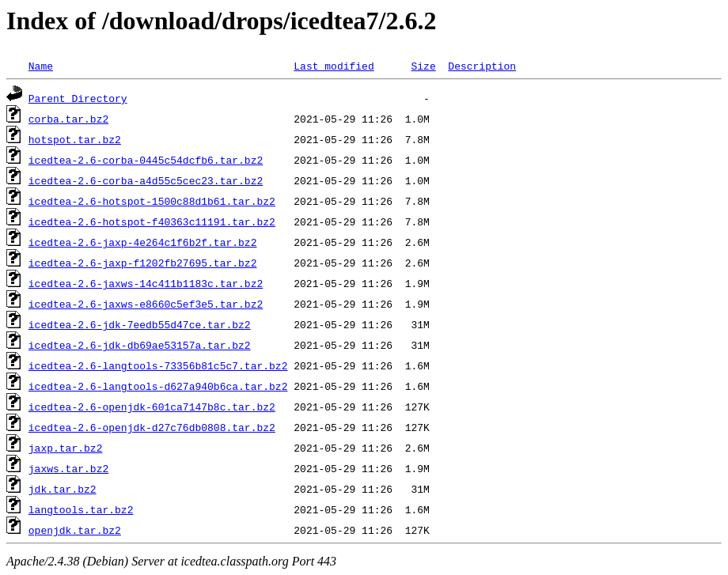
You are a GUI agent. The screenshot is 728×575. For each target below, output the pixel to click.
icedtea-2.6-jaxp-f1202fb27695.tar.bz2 (143, 263)
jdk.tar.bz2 (63, 489)
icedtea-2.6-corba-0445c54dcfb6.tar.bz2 (146, 160)
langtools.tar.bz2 (81, 509)
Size (423, 66)
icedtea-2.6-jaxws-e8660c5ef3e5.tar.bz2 (146, 304)
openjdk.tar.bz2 (75, 530)
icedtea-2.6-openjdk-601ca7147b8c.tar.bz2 (152, 407)
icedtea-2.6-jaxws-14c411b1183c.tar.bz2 (146, 283)
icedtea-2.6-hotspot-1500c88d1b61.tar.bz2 (152, 201)
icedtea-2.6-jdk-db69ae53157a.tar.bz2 (140, 345)
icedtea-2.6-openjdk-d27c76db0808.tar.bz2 (152, 427)
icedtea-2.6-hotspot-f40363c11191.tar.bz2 (152, 221)
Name (41, 66)
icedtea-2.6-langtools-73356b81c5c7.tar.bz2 (158, 365)
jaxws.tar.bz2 (68, 468)
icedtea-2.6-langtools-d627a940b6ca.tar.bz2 (158, 386)
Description (482, 66)
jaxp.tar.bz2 (66, 448)
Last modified (334, 66)
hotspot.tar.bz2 (75, 139)
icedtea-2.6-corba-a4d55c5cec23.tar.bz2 (146, 180)
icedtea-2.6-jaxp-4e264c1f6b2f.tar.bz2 (143, 242)
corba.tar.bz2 (68, 119)
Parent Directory (78, 98)
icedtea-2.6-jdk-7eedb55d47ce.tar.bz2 (140, 324)
